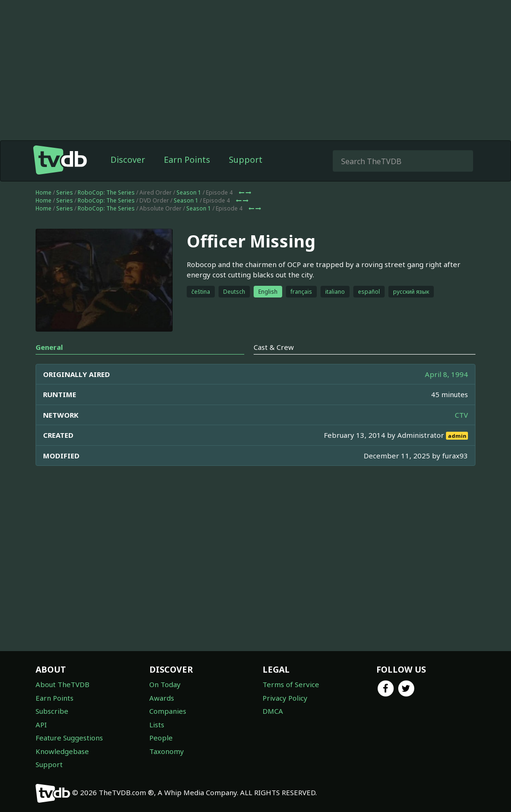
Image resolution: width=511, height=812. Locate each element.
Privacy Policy (285, 698)
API (41, 725)
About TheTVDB (62, 684)
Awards (162, 698)
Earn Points (187, 159)
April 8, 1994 (446, 374)
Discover (128, 159)
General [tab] (49, 347)
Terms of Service (291, 684)
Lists (157, 725)
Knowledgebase (62, 751)
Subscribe (52, 711)
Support (246, 159)
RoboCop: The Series (106, 192)
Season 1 (189, 192)
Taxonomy (167, 751)
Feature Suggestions (69, 738)
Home (44, 192)
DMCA (273, 711)
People (161, 738)
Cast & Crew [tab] (274, 347)
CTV (461, 415)
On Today (165, 684)
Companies (168, 711)
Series (65, 192)
